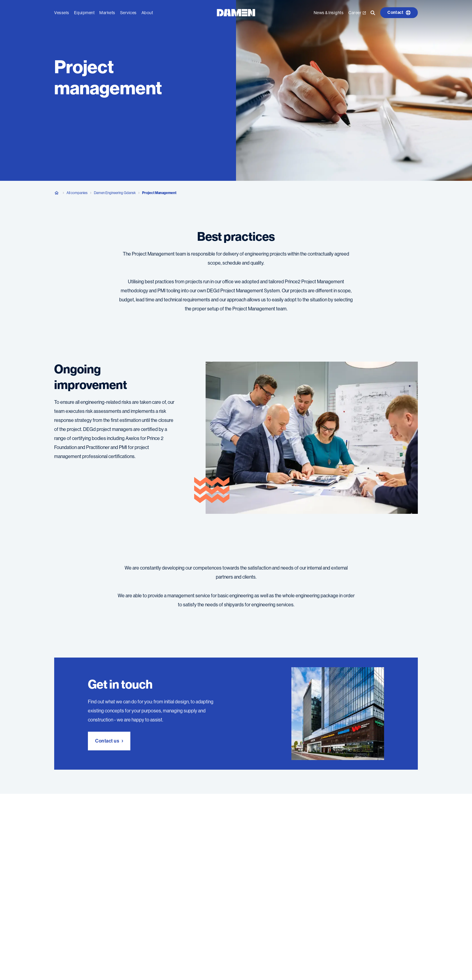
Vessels (62, 12)
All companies (77, 193)
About (147, 12)
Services (128, 12)
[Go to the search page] (373, 12)
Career (357, 12)
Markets (107, 12)
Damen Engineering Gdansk (115, 193)
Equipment (84, 12)
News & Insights (329, 12)
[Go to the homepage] (236, 12)
